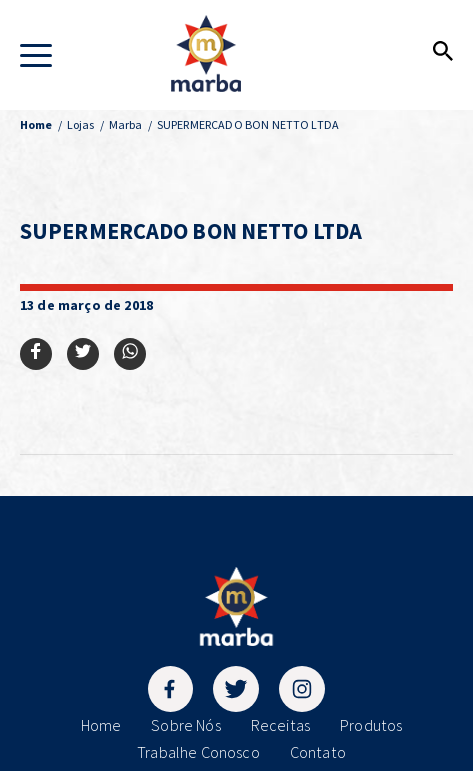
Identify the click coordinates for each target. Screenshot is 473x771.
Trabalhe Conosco (198, 752)
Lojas (81, 124)
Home (101, 725)
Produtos (371, 725)
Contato (318, 752)
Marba (126, 124)
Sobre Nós (185, 725)
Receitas (280, 725)
